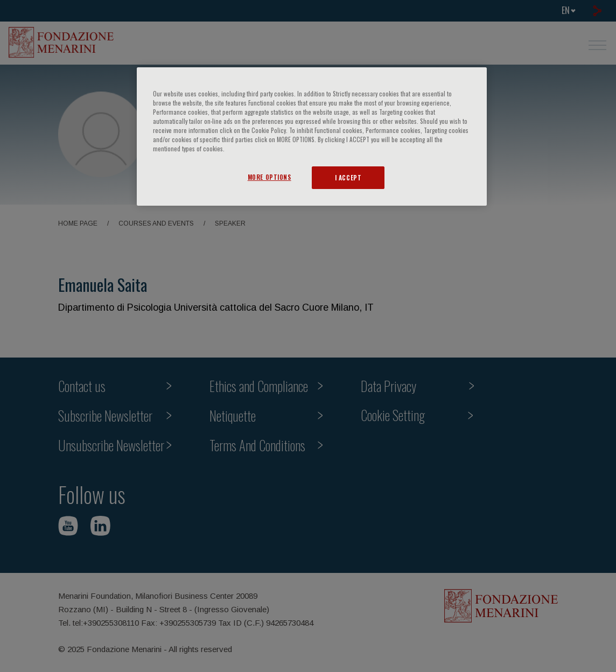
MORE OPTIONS (269, 177)
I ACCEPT (348, 177)
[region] (312, 136)
